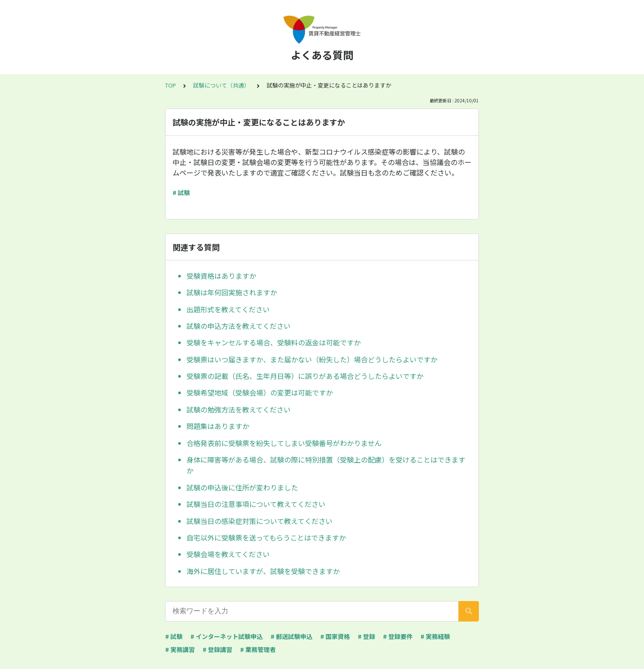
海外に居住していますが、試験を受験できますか (263, 571)
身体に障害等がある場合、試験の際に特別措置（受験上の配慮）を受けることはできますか (326, 465)
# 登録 (366, 636)
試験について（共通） (221, 85)
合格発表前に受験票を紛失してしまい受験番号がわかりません (284, 443)
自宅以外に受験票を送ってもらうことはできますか (266, 537)
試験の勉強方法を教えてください (239, 409)
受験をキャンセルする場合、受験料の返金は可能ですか (274, 342)
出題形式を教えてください (228, 309)
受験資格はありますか (221, 276)
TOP (171, 85)
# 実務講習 (180, 649)
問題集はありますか (218, 426)
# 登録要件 (398, 636)
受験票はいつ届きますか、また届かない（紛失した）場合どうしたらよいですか (312, 359)
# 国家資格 (335, 636)
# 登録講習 (217, 649)
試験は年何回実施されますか (232, 292)
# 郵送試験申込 (291, 636)
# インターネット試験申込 (227, 636)
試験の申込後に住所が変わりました (242, 487)
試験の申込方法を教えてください (239, 326)
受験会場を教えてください (228, 554)
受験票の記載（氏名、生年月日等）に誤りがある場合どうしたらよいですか (305, 376)
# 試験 (181, 193)
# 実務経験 (435, 636)
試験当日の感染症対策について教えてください (259, 521)
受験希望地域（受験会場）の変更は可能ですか (260, 392)
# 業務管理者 (258, 649)
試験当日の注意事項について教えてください (256, 504)
